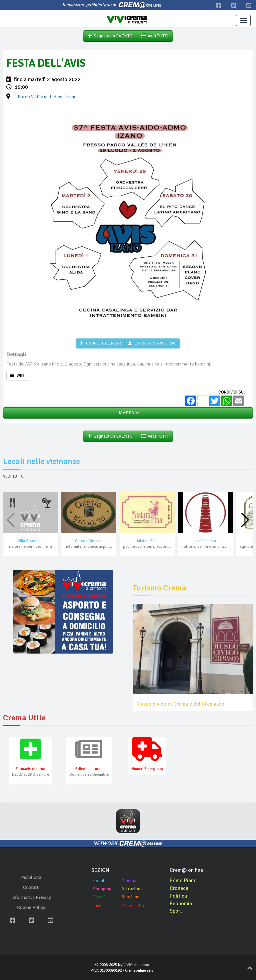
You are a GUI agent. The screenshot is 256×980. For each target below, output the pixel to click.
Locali (99, 881)
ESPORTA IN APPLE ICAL (152, 343)
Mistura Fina (147, 541)
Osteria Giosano (89, 541)
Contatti (31, 887)
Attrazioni (131, 889)
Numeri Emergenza (147, 769)
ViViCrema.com (136, 965)
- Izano (47, 97)
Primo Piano (183, 881)
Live (97, 906)
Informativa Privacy (31, 897)
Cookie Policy (31, 907)
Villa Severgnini (31, 541)
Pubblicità (31, 877)
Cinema (129, 881)
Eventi (99, 897)
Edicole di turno (89, 769)
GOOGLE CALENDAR (100, 343)
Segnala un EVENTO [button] (110, 36)
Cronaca (179, 888)
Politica (178, 896)
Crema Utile (133, 906)
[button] (245, 520)
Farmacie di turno (30, 769)
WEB (17, 376)
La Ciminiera (206, 541)
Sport (176, 911)
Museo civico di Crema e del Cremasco (180, 704)
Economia (181, 904)
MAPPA (128, 413)
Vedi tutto (13, 476)
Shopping (102, 889)
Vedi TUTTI (155, 36)
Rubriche (130, 897)
